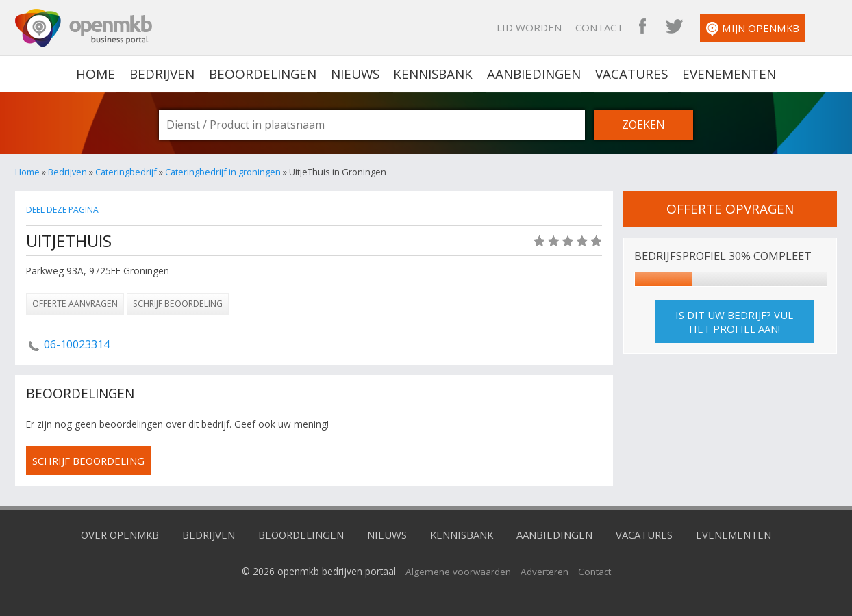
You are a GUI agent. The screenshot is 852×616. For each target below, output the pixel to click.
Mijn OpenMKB (771, 29)
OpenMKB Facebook (661, 27)
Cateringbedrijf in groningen (223, 172)
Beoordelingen (262, 74)
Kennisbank (434, 74)
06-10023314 (77, 344)
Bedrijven (161, 74)
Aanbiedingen (535, 74)
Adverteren (544, 571)
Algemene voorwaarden (458, 571)
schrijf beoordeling (90, 461)
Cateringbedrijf (126, 172)
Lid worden (548, 27)
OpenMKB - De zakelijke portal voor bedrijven (84, 28)
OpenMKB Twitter (692, 27)
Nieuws (354, 74)
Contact (618, 27)
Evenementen (730, 74)
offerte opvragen (730, 209)
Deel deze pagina (64, 210)
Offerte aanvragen (75, 304)
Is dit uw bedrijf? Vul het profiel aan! (734, 322)
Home (27, 172)
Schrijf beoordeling (178, 304)
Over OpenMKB (118, 535)
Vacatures (632, 74)
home (95, 74)
